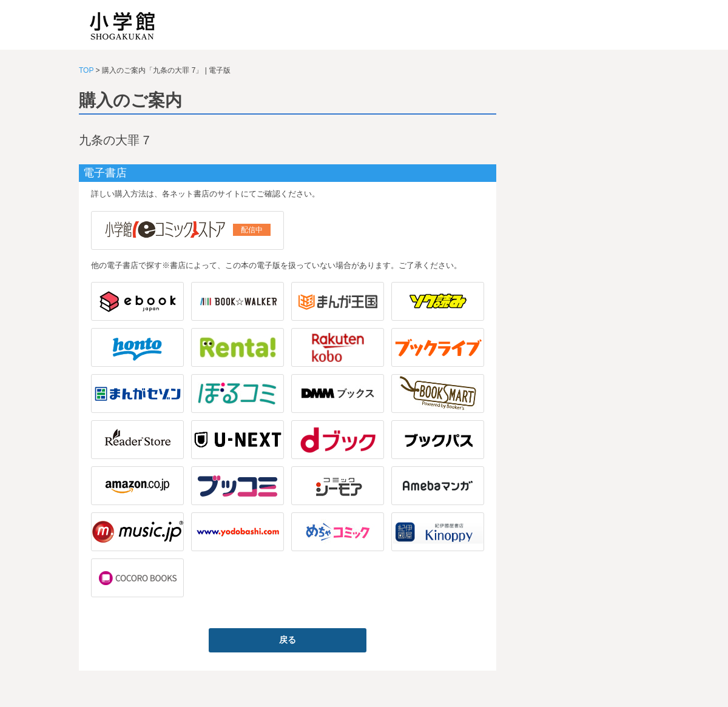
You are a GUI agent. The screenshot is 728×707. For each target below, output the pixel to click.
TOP (86, 70)
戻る (288, 640)
